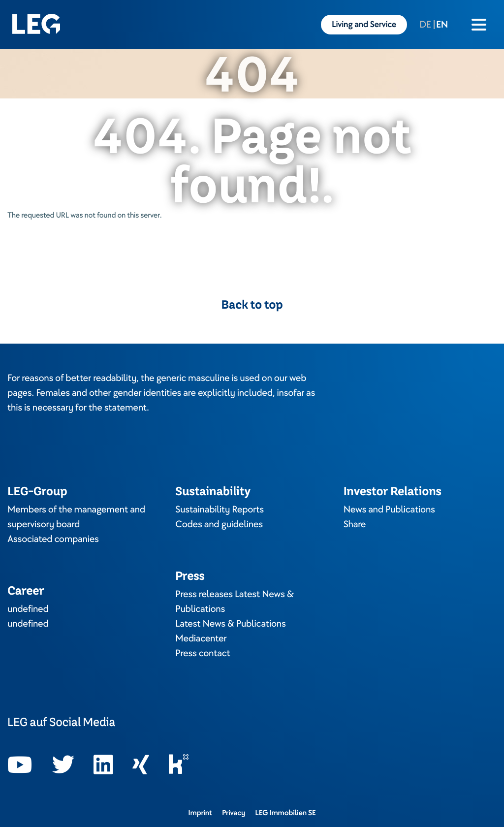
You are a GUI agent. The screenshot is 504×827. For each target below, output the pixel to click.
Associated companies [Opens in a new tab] (53, 539)
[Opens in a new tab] (20, 765)
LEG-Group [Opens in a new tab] (37, 491)
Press (190, 576)
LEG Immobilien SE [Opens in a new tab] (285, 813)
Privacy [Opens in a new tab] (234, 813)
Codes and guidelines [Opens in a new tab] (219, 524)
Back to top (252, 305)
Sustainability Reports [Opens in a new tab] (220, 509)
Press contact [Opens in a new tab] (203, 653)
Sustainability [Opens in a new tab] (213, 491)
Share (355, 524)
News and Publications (389, 509)
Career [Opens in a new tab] (26, 590)
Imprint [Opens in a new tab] (200, 813)
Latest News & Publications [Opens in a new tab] (230, 624)
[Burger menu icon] (479, 25)
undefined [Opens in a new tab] (28, 609)
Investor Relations (393, 491)
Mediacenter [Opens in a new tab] (201, 638)
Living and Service (364, 25)
